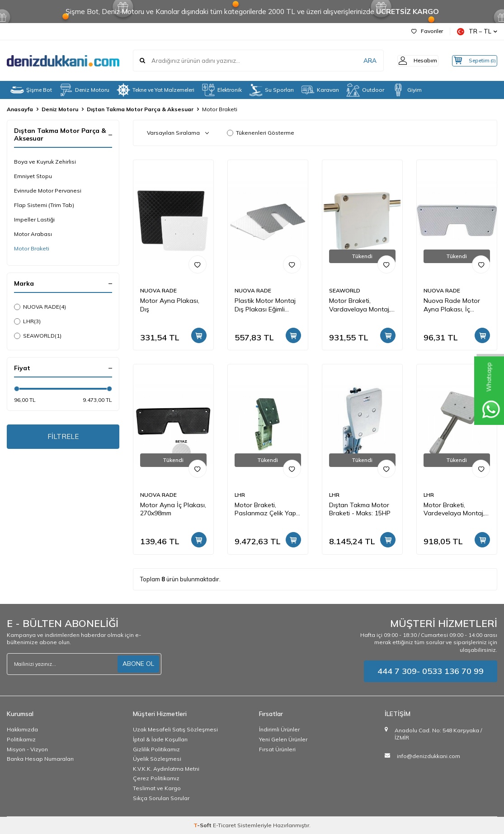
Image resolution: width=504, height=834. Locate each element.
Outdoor (365, 90)
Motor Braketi (32, 248)
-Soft (203, 825)
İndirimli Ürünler (279, 729)
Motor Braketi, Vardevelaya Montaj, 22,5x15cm (454, 509)
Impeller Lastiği (34, 219)
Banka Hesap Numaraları (40, 759)
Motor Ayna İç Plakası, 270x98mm (173, 509)
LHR (27, 321)
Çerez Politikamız (156, 778)
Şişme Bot (31, 90)
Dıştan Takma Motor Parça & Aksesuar (140, 109)
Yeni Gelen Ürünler (283, 739)
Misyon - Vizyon (27, 749)
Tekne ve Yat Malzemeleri (155, 90)
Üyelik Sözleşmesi (157, 759)
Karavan (320, 90)
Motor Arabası (33, 234)
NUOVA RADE (40, 307)
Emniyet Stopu (33, 176)
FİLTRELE (63, 437)
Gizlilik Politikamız (156, 749)
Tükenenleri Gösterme (261, 133)
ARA (356, 61)
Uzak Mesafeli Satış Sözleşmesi (175, 729)
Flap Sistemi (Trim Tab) (44, 205)
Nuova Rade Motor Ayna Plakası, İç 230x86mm (452, 305)
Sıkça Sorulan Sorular (161, 798)
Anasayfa (20, 109)
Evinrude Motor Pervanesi (48, 191)
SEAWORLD (38, 336)
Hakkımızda (22, 729)
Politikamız (21, 739)
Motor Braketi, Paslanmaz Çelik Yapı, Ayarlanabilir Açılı (267, 509)
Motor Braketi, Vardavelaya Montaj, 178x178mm (360, 305)
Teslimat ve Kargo (157, 788)
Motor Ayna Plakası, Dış (170, 305)
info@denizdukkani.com (429, 756)
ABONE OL (138, 664)
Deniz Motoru (84, 90)
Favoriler (427, 31)
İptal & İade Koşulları (160, 739)
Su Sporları (271, 90)
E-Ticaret (224, 825)
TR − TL (477, 31)
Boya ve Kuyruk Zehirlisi (45, 162)
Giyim (407, 90)
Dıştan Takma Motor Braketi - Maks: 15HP (360, 509)
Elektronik (222, 90)
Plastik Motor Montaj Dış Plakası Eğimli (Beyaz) (265, 305)
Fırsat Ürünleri (277, 749)
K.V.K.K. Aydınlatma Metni (166, 769)
